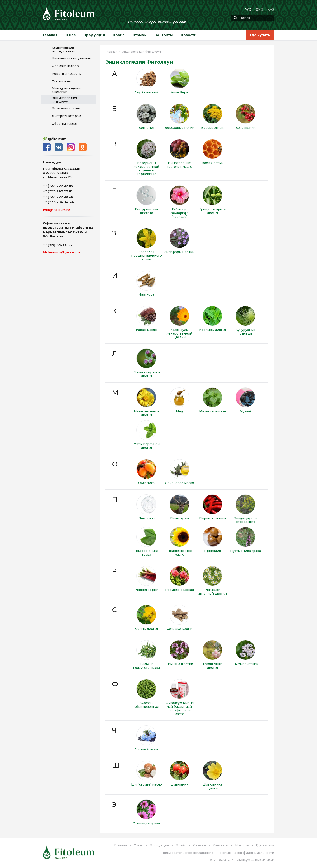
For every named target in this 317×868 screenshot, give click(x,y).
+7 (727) (58, 186)
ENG (259, 9)
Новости (189, 35)
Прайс (119, 35)
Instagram (71, 147)
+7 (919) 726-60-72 (58, 245)
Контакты (164, 35)
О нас (70, 35)
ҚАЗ (271, 9)
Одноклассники (83, 147)
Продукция (94, 35)
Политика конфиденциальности (247, 853)
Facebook (47, 147)
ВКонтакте (59, 147)
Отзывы (139, 35)
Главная (50, 35)
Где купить (260, 35)
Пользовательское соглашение (187, 853)
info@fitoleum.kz (56, 210)
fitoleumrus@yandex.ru (61, 252)
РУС (248, 9)
